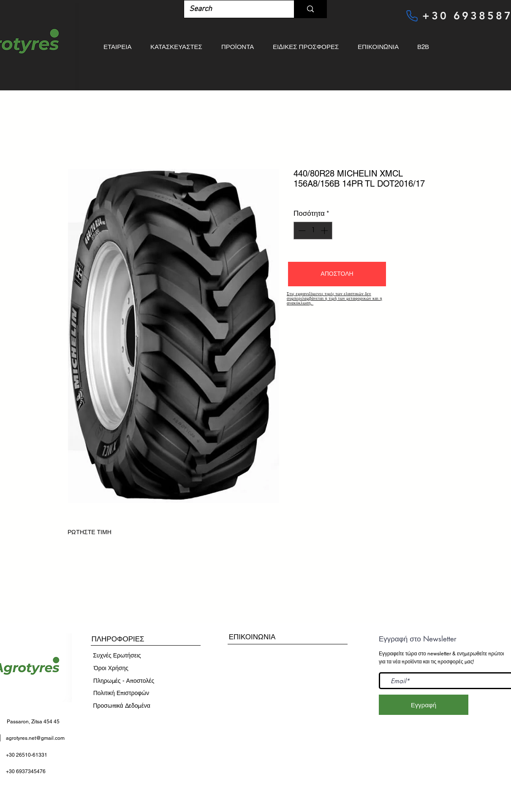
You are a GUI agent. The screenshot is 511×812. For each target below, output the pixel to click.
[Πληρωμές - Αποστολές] (124, 681)
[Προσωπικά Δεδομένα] (122, 706)
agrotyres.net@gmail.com (35, 738)
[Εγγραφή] (424, 705)
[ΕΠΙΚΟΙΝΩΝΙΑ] (252, 637)
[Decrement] (301, 231)
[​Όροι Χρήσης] (111, 668)
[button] (337, 274)
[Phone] (412, 16)
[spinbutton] (313, 231)
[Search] (233, 9)
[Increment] (325, 231)
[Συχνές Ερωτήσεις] (117, 656)
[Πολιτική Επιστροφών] (121, 693)
